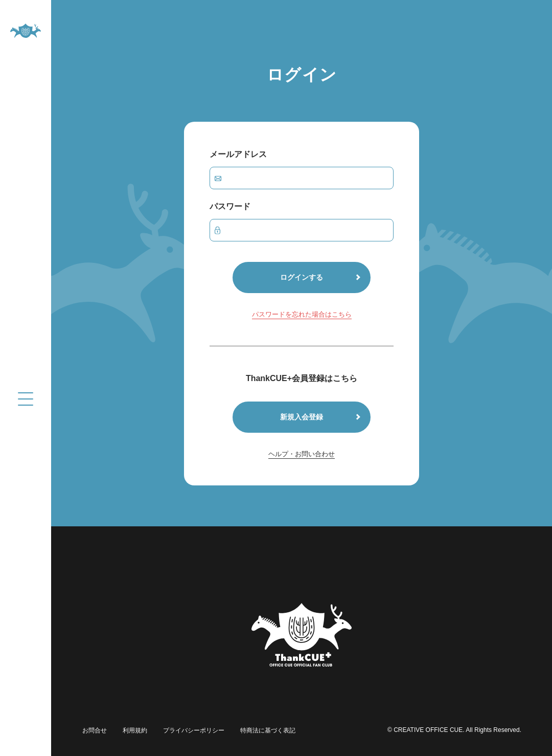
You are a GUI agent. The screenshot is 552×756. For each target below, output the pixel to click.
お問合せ (94, 730)
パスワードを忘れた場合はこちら (302, 314)
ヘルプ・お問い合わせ (302, 454)
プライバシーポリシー (192, 730)
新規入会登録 (302, 417)
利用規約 (134, 730)
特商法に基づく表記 (266, 730)
